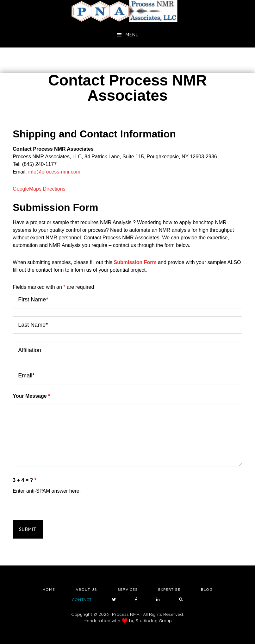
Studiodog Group (154, 621)
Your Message (31, 396)
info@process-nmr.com (54, 172)
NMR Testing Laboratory (127, 11)
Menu (132, 35)
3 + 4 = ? (25, 480)
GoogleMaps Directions (39, 189)
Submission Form (135, 262)
